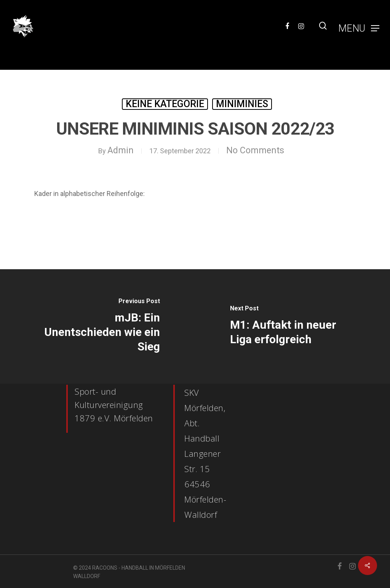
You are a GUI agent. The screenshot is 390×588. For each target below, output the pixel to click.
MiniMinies (242, 104)
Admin (121, 150)
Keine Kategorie (165, 104)
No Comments (255, 150)
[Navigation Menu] (359, 26)
